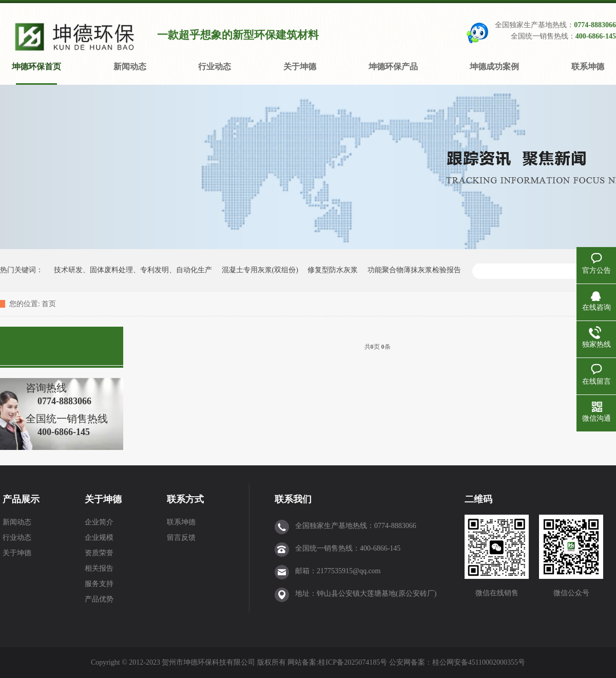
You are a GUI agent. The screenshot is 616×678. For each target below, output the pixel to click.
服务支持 (99, 584)
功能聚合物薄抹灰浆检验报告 (414, 270)
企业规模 (99, 538)
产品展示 (21, 499)
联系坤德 (588, 67)
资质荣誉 (99, 553)
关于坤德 (300, 67)
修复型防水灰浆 (333, 270)
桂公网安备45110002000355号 (479, 662)
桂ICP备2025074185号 (353, 662)
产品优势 (99, 599)
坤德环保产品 (393, 67)
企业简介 (99, 522)
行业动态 (215, 67)
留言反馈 (181, 538)
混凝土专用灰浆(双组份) (260, 270)
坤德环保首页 (36, 67)
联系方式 (185, 499)
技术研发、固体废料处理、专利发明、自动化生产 (133, 270)
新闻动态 (130, 67)
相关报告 (99, 568)
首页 (49, 304)
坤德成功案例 (494, 67)
